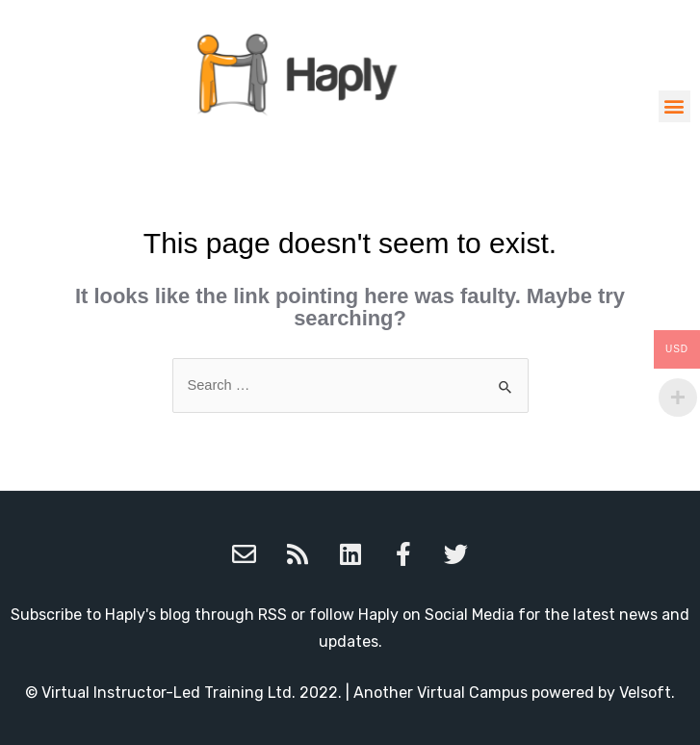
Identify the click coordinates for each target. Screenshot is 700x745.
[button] (674, 106)
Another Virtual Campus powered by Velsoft (512, 693)
